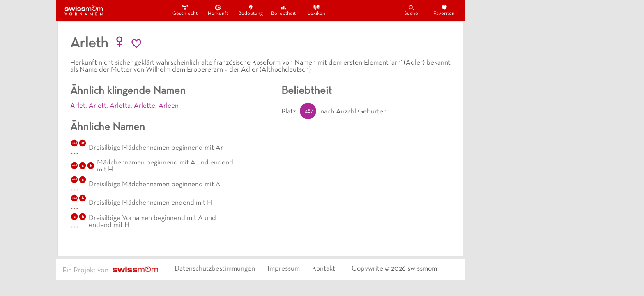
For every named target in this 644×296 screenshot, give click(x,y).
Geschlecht (185, 10)
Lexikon (316, 10)
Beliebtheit (283, 10)
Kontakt (324, 269)
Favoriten (444, 10)
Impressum (284, 269)
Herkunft (218, 10)
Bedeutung (251, 10)
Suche (411, 10)
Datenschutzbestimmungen (215, 269)
